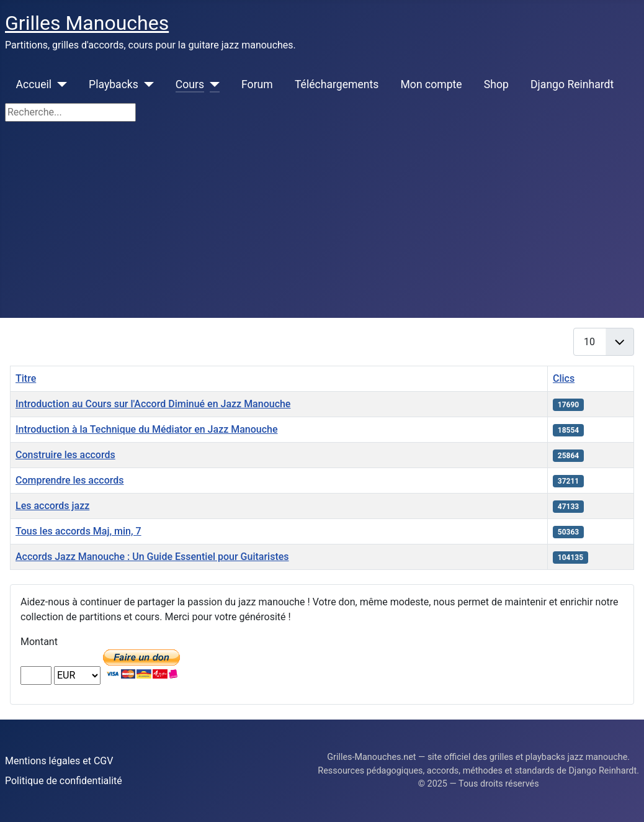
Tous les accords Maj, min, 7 (78, 531)
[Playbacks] (146, 84)
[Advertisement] (322, 225)
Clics (564, 378)
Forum (257, 84)
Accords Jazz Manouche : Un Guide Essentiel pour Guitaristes (152, 557)
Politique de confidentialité (64, 781)
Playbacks (114, 84)
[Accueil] (59, 84)
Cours (190, 84)
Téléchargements (337, 84)
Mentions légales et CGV (59, 761)
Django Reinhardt (572, 84)
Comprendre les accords (70, 480)
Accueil (34, 84)
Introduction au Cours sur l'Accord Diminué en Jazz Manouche (153, 404)
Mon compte (432, 84)
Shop (496, 84)
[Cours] (212, 84)
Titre (26, 378)
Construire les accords (65, 455)
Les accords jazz (52, 506)
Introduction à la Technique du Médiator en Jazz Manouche (147, 429)
